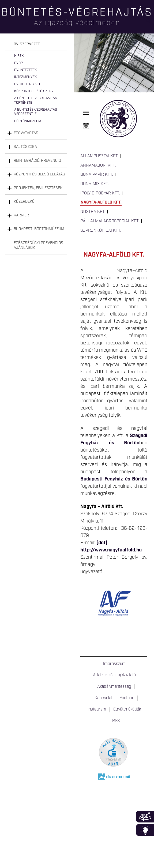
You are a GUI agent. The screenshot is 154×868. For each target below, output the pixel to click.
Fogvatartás (26, 133)
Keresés (150, 23)
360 (145, 817)
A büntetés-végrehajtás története (36, 100)
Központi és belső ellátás (39, 174)
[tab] (36, 44)
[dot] (102, 543)
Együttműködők (127, 709)
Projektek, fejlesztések (38, 188)
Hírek (19, 56)
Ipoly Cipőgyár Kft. (100, 193)
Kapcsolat (104, 698)
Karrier (21, 215)
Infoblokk (145, 830)
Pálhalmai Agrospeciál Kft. (110, 221)
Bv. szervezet (27, 44)
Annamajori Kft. (98, 166)
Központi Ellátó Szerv (34, 91)
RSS (116, 721)
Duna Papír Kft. (97, 175)
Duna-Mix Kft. (95, 184)
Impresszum (114, 664)
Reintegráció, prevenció (37, 161)
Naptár (86, 126)
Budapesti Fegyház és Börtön (114, 479)
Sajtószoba (25, 147)
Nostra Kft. (93, 212)
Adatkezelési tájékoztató (114, 675)
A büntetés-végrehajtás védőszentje (36, 112)
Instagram (97, 709)
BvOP (18, 63)
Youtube (127, 698)
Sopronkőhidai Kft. (101, 231)
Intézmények (25, 77)
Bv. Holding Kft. (28, 84)
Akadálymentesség (114, 687)
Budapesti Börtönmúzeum (39, 229)
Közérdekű (24, 202)
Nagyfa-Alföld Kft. (101, 202)
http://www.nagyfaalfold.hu (111, 550)
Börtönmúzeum (28, 121)
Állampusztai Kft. (99, 156)
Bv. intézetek (25, 70)
